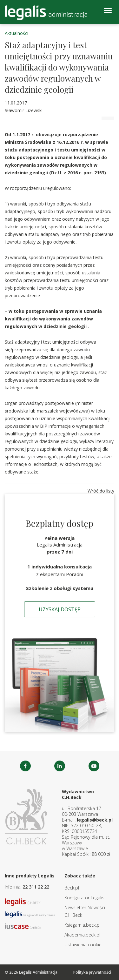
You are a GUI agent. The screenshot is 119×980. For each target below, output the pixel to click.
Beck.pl (72, 888)
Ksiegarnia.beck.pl (83, 925)
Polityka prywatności (92, 972)
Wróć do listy (101, 491)
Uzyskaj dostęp (60, 609)
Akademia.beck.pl (82, 935)
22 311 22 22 (36, 887)
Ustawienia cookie (83, 945)
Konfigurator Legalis (84, 898)
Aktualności (17, 33)
